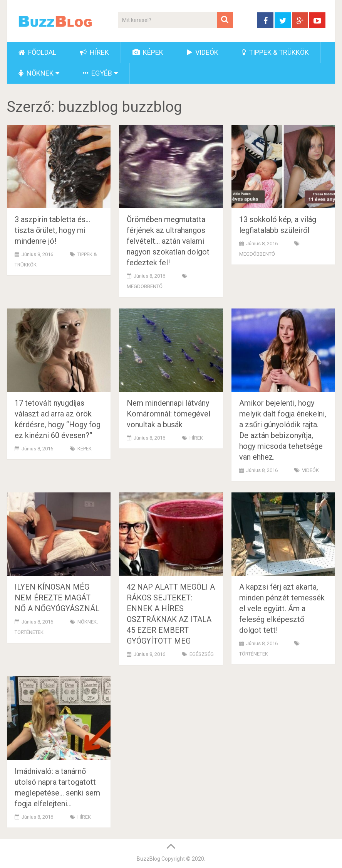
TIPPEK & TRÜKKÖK (275, 52)
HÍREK (94, 52)
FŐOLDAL (37, 52)
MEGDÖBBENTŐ (145, 286)
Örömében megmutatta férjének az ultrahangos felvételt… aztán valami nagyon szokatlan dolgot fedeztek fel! (168, 241)
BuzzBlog (148, 859)
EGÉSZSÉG (202, 654)
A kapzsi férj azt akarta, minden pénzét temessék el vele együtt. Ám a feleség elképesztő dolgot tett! (282, 608)
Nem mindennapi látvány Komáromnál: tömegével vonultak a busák (168, 414)
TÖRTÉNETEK (29, 632)
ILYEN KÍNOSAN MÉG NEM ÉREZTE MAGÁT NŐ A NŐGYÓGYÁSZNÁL (57, 598)
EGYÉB (97, 73)
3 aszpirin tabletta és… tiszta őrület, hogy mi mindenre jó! (52, 230)
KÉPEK (148, 52)
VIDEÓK (203, 52)
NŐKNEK (36, 73)
